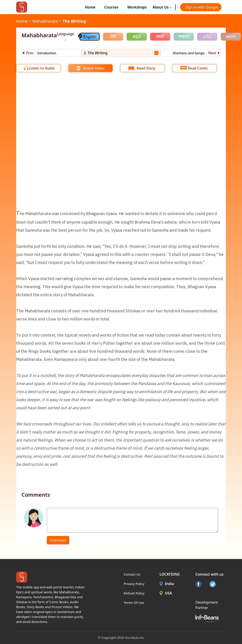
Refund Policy (134, 593)
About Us (162, 7)
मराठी (160, 36)
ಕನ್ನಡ (137, 36)
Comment (58, 540)
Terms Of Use (134, 603)
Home (90, 7)
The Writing (74, 21)
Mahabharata (45, 21)
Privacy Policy (134, 584)
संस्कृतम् (184, 36)
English (90, 37)
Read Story (146, 68)
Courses (111, 7)
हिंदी (113, 36)
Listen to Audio (42, 68)
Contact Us (132, 574)
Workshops (137, 7)
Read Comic (198, 68)
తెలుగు (231, 36)
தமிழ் (207, 36)
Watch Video (94, 68)
